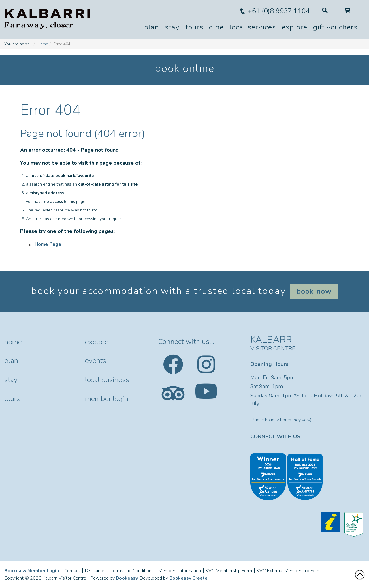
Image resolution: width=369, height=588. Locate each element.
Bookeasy (127, 578)
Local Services (253, 27)
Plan (152, 27)
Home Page (48, 244)
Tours (194, 27)
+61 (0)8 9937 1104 (279, 11)
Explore (294, 27)
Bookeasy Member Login (32, 571)
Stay (172, 27)
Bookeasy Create (188, 578)
